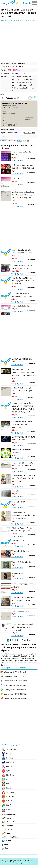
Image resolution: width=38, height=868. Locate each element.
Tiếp (29, 640)
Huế (5, 784)
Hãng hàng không (10, 837)
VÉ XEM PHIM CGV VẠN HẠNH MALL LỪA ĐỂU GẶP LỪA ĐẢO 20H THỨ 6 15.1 (23, 478)
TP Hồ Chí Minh (10, 749)
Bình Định (7, 788)
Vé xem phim (13, 20)
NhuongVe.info (10, 3)
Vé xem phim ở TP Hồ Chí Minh (15, 681)
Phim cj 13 (15, 491)
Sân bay (6, 841)
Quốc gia (6, 845)
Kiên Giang (8, 775)
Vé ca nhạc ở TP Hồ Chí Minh (15, 685)
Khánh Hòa (8, 767)
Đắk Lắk (7, 801)
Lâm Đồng (8, 779)
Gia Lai (6, 809)
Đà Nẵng (7, 758)
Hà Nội (6, 754)
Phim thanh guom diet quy (21, 611)
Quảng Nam (8, 797)
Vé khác (6, 834)
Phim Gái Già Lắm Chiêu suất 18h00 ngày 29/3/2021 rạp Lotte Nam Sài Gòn (23, 281)
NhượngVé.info (6, 861)
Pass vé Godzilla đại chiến (21, 306)
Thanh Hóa (8, 792)
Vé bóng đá (7, 826)
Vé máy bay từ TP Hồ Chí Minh (15, 698)
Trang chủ (4, 20)
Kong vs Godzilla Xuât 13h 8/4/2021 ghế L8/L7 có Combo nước (22, 253)
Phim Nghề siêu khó (19, 541)
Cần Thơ (7, 805)
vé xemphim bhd (17, 573)
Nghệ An (7, 771)
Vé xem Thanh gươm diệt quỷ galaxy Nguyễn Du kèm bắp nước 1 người (22, 627)
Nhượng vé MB (9, 815)
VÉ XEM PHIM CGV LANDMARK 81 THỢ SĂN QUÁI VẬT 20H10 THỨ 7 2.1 (23, 515)
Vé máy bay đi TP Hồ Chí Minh (15, 672)
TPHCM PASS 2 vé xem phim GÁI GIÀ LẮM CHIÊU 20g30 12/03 (22, 391)
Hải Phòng (8, 762)
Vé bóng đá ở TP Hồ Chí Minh (15, 690)
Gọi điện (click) (30, 133)
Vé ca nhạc (7, 830)
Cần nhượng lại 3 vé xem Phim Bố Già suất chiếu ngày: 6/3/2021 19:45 (23, 424)
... (25, 640)
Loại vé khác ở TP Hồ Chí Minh (15, 694)
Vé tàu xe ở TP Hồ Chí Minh (14, 676)
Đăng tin (27, 3)
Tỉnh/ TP (6, 849)
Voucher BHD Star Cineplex (21, 562)
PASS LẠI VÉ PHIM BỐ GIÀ (22, 359)
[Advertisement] (19, 42)
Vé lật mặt (15, 179)
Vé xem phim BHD (18, 502)
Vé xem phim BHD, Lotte (20, 551)
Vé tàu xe (7, 818)
